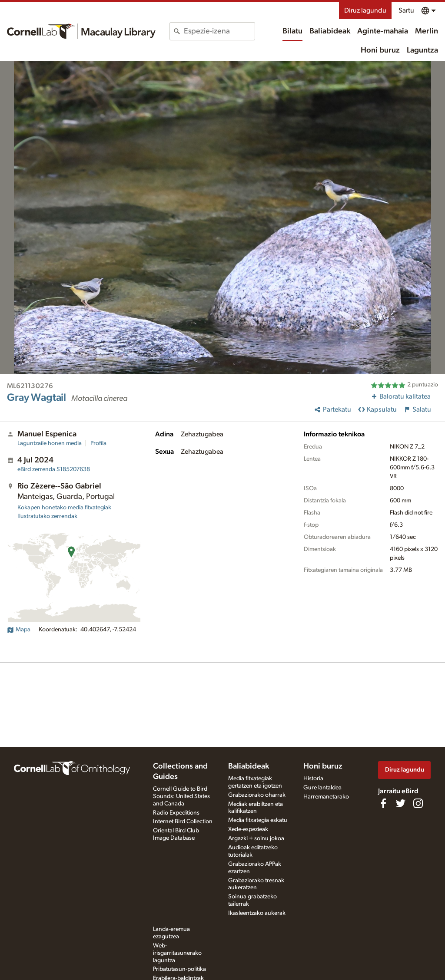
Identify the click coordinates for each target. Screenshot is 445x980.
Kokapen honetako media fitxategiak (64, 508)
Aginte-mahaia (383, 31)
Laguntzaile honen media (50, 443)
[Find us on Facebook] (383, 803)
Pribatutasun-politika (179, 969)
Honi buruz (380, 50)
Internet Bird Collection (183, 822)
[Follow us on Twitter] (401, 803)
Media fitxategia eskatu (258, 820)
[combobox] (219, 31)
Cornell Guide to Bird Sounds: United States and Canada (181, 796)
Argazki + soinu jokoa (256, 838)
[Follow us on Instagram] (418, 803)
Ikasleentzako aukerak (257, 913)
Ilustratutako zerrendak (47, 516)
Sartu (406, 10)
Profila (98, 443)
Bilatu (292, 31)
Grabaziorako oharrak (257, 795)
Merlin (427, 31)
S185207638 (54, 469)
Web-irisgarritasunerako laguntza (177, 953)
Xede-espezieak (248, 829)
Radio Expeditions (176, 813)
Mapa (19, 630)
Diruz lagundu (365, 10)
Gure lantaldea (322, 788)
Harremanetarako (326, 797)
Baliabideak (330, 31)
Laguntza (422, 50)
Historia (313, 779)
